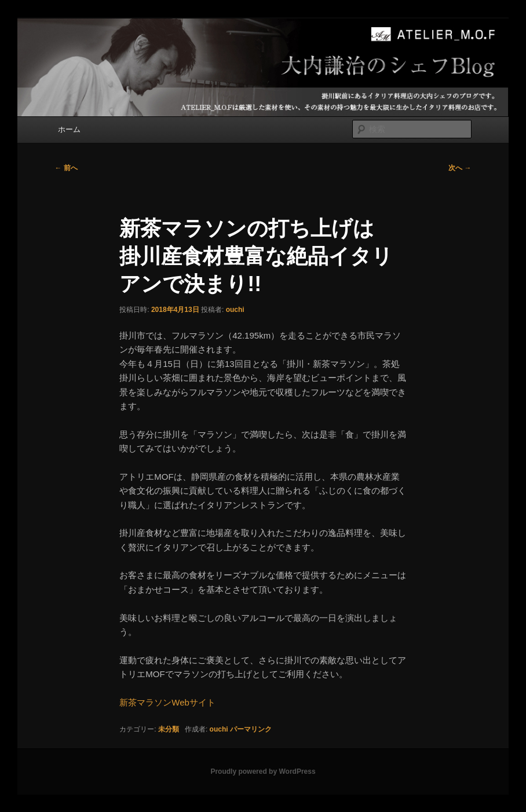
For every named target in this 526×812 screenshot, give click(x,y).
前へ (66, 168)
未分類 (169, 729)
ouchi (235, 310)
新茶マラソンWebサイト (167, 702)
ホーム (69, 129)
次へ (460, 168)
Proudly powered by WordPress (263, 771)
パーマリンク (251, 729)
